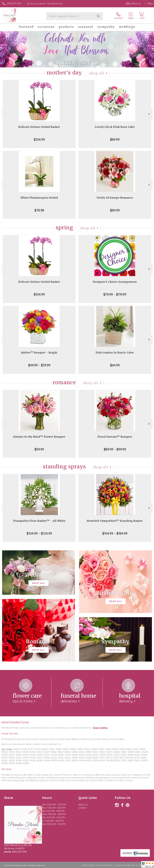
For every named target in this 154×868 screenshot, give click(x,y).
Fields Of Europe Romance (115, 198)
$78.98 (39, 210)
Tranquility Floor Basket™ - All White (39, 521)
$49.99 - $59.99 (39, 365)
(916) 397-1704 (14, 4)
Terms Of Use (88, 865)
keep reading (100, 728)
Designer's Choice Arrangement (115, 282)
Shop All (97, 73)
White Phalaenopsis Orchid (39, 198)
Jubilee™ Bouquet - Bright (39, 353)
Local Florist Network (125, 865)
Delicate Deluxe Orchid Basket (39, 127)
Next (150, 114)
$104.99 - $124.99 (39, 533)
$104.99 (39, 139)
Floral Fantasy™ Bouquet (115, 437)
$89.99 (115, 139)
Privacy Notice (105, 865)
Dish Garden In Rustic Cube (115, 353)
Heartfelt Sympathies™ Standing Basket (115, 521)
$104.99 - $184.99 (115, 533)
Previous (4, 114)
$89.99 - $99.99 (115, 449)
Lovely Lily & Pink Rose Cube (115, 127)
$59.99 (39, 449)
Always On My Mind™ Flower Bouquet (39, 437)
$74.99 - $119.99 (115, 294)
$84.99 (115, 210)
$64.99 (115, 365)
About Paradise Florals (15, 722)
